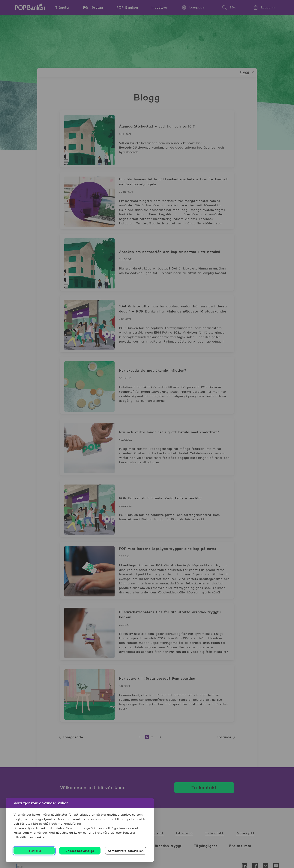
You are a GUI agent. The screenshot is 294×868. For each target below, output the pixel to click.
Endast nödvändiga (80, 851)
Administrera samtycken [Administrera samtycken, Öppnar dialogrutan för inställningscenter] (126, 851)
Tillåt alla (34, 851)
